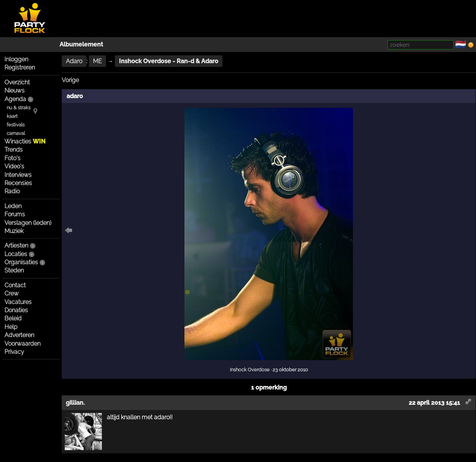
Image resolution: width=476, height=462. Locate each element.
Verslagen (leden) (28, 223)
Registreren (20, 67)
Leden (13, 206)
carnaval (16, 133)
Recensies (18, 183)
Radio (12, 191)
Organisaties (21, 262)
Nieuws (15, 91)
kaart (12, 116)
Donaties (16, 310)
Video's (14, 166)
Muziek (14, 231)
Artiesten (16, 245)
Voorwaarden (22, 344)
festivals (16, 125)
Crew (12, 293)
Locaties (16, 254)
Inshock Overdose (250, 369)
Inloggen (16, 59)
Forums (15, 214)
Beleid (13, 318)
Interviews (18, 175)
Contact (15, 285)
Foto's (12, 158)
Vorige (70, 80)
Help (11, 327)
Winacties (25, 141)
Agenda (15, 99)
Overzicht (17, 82)
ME (97, 61)
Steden (14, 270)
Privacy (14, 352)
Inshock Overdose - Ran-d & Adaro (169, 61)
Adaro (74, 61)
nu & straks (19, 108)
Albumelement (81, 44)
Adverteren (19, 335)
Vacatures (18, 302)
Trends (14, 150)
